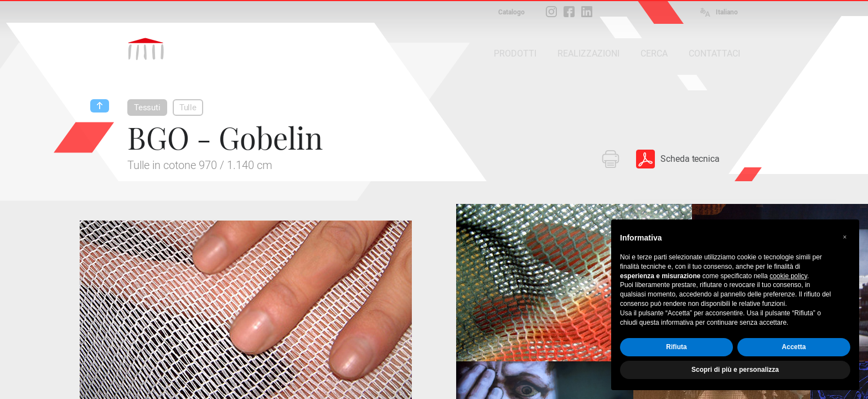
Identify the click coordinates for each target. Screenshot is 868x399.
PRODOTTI (515, 53)
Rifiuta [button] (676, 347)
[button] (845, 237)
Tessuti (147, 108)
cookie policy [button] (788, 276)
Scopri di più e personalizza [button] (735, 370)
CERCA (654, 53)
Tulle (188, 108)
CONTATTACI (714, 53)
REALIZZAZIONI (588, 53)
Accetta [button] (794, 347)
